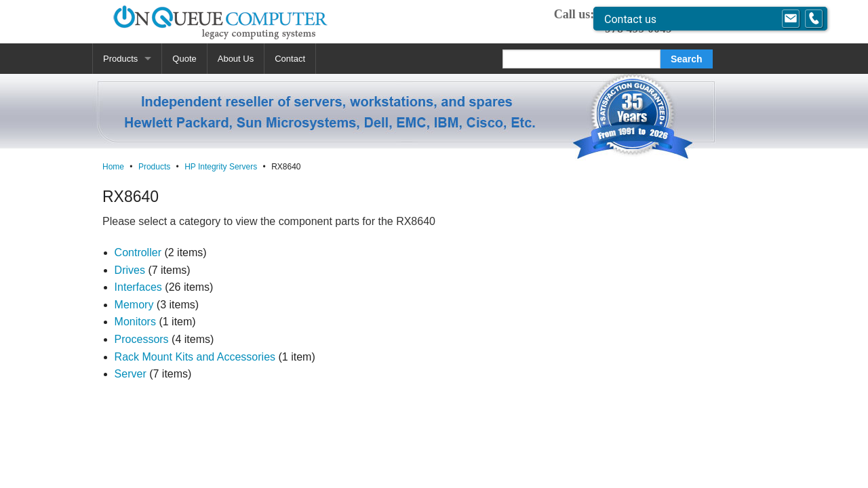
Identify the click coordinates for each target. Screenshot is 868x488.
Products (120, 59)
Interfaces (138, 287)
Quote (184, 59)
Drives (130, 270)
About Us (236, 59)
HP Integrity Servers (221, 167)
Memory (134, 305)
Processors (142, 339)
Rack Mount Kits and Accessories (195, 357)
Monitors (135, 322)
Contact (290, 59)
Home (113, 167)
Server (131, 374)
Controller (138, 252)
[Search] (581, 59)
